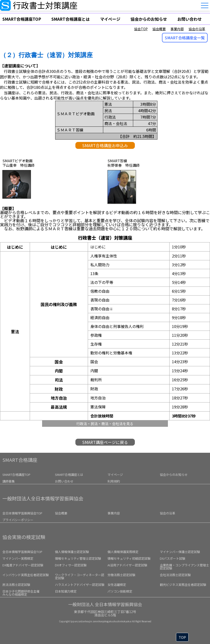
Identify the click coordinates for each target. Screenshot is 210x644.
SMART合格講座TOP (22, 19)
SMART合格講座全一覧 (185, 38)
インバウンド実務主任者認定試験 (26, 575)
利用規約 (114, 481)
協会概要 (159, 29)
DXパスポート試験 (173, 558)
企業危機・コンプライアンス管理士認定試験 (184, 567)
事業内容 (177, 29)
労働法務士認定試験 (121, 575)
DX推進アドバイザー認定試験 (23, 565)
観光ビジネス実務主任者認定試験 (183, 585)
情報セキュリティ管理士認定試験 (78, 558)
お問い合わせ (190, 19)
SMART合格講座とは (71, 19)
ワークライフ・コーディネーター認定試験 (80, 576)
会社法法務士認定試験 (175, 575)
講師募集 (9, 481)
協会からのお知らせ (149, 19)
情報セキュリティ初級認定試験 (129, 558)
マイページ (110, 19)
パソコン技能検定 (120, 591)
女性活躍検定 (117, 585)
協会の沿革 (197, 29)
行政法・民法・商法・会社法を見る (105, 424)
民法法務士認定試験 (16, 585)
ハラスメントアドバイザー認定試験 (80, 585)
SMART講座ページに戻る (105, 442)
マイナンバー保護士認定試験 (180, 552)
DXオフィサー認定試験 (71, 565)
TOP (182, 637)
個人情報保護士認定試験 (72, 552)
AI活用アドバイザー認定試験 (127, 565)
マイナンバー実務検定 (18, 558)
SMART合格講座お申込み (105, 145)
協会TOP (141, 29)
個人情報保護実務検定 (123, 552)
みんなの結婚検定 (21, 593)
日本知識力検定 (66, 591)
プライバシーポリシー (18, 520)
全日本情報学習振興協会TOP (22, 513)
